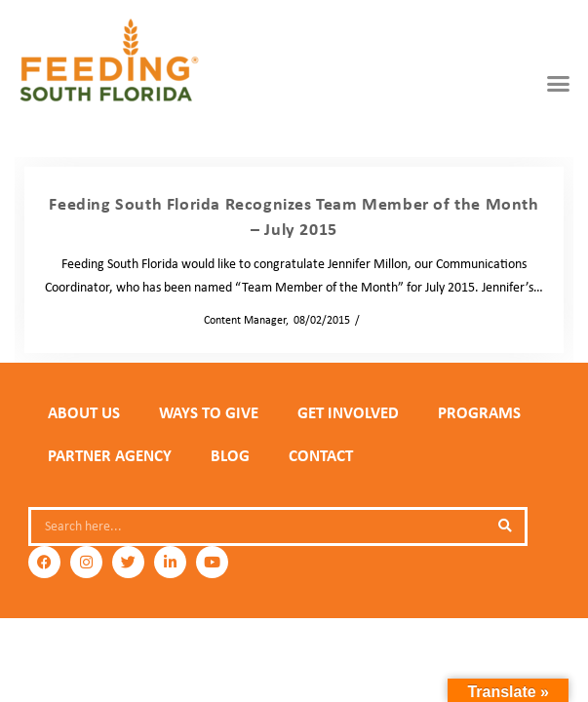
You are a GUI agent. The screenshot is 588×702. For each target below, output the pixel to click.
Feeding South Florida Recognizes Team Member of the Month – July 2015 (294, 216)
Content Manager (239, 320)
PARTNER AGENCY (110, 455)
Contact (321, 455)
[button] (558, 83)
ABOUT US (84, 412)
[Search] (505, 526)
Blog (230, 455)
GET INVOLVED (348, 412)
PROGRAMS (479, 412)
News (378, 320)
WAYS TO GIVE (209, 412)
